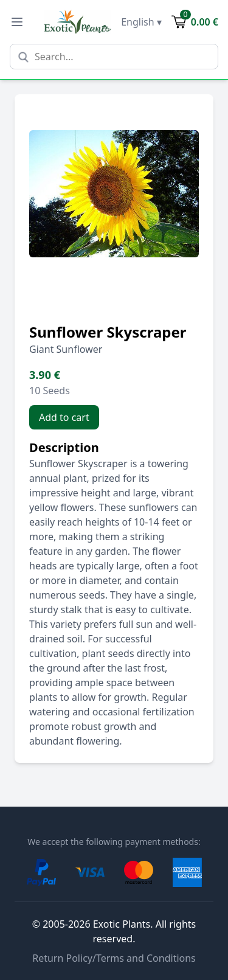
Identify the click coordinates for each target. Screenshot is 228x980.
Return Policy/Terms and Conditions (114, 958)
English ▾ (141, 22)
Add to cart (64, 417)
